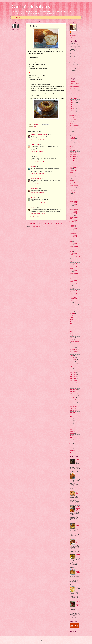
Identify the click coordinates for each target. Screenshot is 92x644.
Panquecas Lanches (74, 366)
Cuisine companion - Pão (75, 257)
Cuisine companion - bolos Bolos (74, 221)
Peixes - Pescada (73, 396)
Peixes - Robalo (73, 402)
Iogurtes (71, 319)
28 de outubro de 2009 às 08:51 (38, 174)
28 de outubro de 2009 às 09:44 (38, 184)
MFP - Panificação (73, 349)
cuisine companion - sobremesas (74, 281)
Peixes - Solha (73, 408)
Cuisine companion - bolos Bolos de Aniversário (74, 225)
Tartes (71, 444)
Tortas (71, 448)
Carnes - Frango (73, 157)
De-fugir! (72, 301)
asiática (71, 124)
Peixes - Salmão (73, 404)
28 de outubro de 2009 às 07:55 (38, 162)
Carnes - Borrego (73, 150)
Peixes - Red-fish (73, 400)
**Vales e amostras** (74, 87)
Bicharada (72, 128)
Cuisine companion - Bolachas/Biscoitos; (74, 209)
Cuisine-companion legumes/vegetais (74, 298)
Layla (71, 331)
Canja (77, 587)
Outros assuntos (73, 360)
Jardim (71, 321)
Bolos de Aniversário (74, 134)
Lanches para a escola (74, 328)
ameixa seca (34, 208)
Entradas (71, 311)
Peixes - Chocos (73, 379)
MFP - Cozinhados (74, 345)
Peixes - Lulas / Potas (74, 386)
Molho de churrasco (74, 351)
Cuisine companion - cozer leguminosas (74, 233)
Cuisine (71, 180)
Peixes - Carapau (73, 376)
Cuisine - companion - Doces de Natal (74, 186)
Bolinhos (71, 130)
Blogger (55, 641)
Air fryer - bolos (73, 113)
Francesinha (72, 313)
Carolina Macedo (35, 145)
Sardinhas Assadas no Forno (78, 555)
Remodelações (73, 427)
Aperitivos (72, 117)
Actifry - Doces (73, 103)
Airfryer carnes (73, 115)
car (70, 148)
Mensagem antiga (61, 223)
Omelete (71, 356)
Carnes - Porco (73, 163)
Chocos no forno (78, 460)
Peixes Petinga (73, 370)
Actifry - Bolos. (73, 100)
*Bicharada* (72, 89)
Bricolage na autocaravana (72, 138)
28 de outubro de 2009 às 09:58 (38, 193)
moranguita (34, 197)
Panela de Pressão (73, 364)
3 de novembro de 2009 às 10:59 (38, 203)
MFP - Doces (72, 347)
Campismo (72, 143)
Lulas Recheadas (78, 475)
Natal (71, 353)
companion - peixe (73, 171)
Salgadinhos (72, 431)
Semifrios (72, 433)
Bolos (34, 127)
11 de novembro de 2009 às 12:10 (38, 213)
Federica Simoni (35, 189)
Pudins (71, 417)
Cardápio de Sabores (31, 7)
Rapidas (71, 421)
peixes (71, 368)
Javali (71, 324)
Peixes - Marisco (73, 389)
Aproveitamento (73, 119)
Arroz (71, 121)
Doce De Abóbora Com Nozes (78, 509)
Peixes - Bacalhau (73, 374)
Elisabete (33, 167)
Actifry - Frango (73, 105)
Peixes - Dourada (73, 381)
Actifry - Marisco (73, 107)
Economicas (72, 309)
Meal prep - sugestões (74, 342)
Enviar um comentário (34, 216)
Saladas (71, 429)
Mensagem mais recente (33, 223)
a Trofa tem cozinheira (36, 178)
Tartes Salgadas (73, 446)
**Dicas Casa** (73, 81)
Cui (70, 178)
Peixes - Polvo (73, 398)
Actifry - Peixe (73, 109)
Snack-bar (72, 436)
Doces (71, 303)
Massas (71, 340)
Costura (71, 173)
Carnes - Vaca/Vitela (74, 165)
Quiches (71, 419)
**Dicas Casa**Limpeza (75, 83)
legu (70, 333)
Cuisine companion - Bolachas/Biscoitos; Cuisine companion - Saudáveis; (74, 213)
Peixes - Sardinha (73, 406)
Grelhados (72, 317)
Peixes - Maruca (73, 392)
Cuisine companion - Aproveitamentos (74, 202)
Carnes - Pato (72, 159)
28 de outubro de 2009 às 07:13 (38, 152)
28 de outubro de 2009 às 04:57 (38, 140)
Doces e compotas (73, 305)
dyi (70, 307)
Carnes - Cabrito (73, 153)
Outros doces (72, 362)
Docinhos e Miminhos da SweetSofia (39, 134)
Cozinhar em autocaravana (72, 175)
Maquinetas (72, 337)
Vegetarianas (72, 450)
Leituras (71, 335)
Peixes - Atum (73, 372)
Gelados (71, 315)
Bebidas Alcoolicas (74, 126)
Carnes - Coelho (73, 155)
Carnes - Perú (72, 161)
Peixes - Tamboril (73, 410)
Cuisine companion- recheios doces (74, 295)
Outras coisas (72, 358)
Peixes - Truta (72, 412)
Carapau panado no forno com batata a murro (78, 573)
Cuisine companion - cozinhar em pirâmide (74, 236)
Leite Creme (77, 525)
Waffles (71, 452)
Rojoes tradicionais (78, 541)
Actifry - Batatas (73, 98)
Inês (72, 32)
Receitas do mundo (74, 425)
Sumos (71, 440)
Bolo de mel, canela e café (78, 493)
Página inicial (18, 18)
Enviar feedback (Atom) (36, 226)
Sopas (71, 438)
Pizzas (71, 415)
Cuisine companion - (74, 199)
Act (70, 93)
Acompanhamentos (74, 91)
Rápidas (71, 423)
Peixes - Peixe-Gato (74, 394)
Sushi (71, 442)
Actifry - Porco (73, 111)
